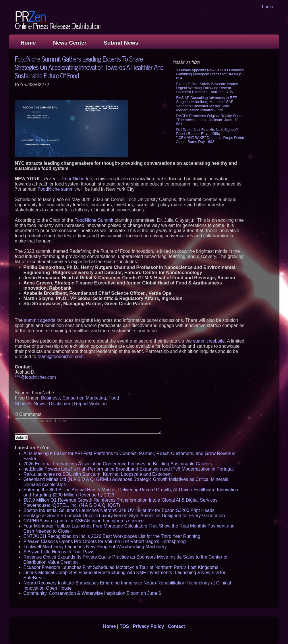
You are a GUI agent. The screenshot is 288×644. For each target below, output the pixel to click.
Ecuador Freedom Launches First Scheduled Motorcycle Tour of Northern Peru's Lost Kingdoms (121, 567)
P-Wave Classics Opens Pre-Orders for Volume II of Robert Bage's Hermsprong (105, 541)
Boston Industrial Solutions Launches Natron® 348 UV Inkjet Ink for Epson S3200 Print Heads (119, 510)
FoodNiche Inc (77, 179)
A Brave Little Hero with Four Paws (59, 552)
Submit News (121, 43)
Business (50, 398)
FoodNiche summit (57, 189)
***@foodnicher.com (35, 377)
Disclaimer (60, 404)
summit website (209, 341)
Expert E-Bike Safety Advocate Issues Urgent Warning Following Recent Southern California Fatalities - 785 (207, 88)
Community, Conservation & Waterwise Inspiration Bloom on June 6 (92, 593)
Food (114, 398)
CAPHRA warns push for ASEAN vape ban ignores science (84, 521)
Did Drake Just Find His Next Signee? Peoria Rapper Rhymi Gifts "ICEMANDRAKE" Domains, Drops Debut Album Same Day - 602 (210, 136)
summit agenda (40, 320)
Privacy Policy (149, 626)
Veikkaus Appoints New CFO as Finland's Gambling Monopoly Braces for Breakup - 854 (210, 74)
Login (267, 7)
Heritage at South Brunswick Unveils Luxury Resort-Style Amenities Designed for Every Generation (124, 516)
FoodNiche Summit (94, 220)
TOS (124, 626)
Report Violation (90, 404)
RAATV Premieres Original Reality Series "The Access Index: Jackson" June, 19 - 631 (210, 120)
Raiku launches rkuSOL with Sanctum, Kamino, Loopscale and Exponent (98, 474)
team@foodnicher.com (61, 357)
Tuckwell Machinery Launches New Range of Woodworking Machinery (95, 547)
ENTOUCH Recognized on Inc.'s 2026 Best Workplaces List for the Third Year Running (112, 536)
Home (28, 43)
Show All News (30, 404)
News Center (70, 43)
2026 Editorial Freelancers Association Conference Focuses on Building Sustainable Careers (118, 464)
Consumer (73, 398)
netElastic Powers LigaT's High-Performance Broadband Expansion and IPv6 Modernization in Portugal (129, 469)
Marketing (96, 398)
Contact (177, 626)
